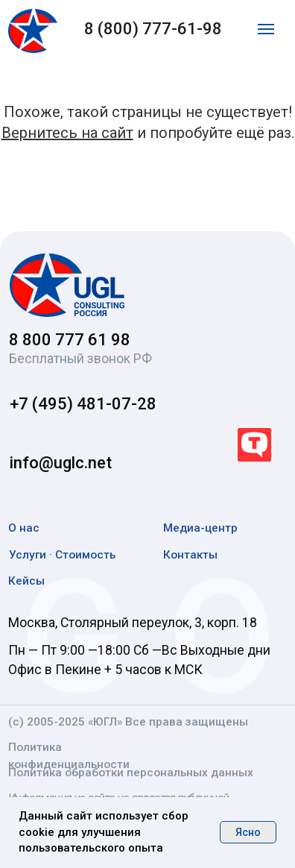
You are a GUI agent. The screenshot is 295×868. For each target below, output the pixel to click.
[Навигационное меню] (266, 29)
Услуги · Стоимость (62, 555)
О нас (24, 528)
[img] (67, 286)
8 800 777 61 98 (70, 340)
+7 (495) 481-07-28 (83, 404)
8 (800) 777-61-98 (153, 29)
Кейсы (26, 581)
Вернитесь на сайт (67, 133)
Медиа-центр (200, 528)
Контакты (190, 555)
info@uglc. (49, 463)
